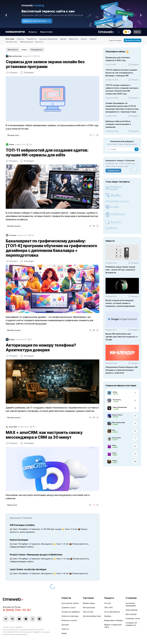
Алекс (115, 461)
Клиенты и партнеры (70, 616)
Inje (114, 430)
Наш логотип (88, 612)
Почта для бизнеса (112, 612)
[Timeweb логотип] (29, 600)
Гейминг (93, 39)
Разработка (32, 39)
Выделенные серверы (113, 620)
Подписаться (113, 170)
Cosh (114, 453)
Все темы (10, 39)
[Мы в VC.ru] (33, 619)
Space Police (117, 415)
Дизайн (63, 39)
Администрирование (48, 39)
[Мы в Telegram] (6, 619)
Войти (137, 32)
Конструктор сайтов (70, 603)
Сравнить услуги (68, 607)
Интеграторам (89, 607)
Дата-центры (131, 614)
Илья (114, 445)
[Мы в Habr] (26, 619)
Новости (20, 39)
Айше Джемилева (120, 407)
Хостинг (108, 603)
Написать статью (133, 40)
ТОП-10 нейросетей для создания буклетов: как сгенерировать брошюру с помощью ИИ (121, 73)
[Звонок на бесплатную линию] (29, 610)
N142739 (19, 632)
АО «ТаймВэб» (18, 627)
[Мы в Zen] (39, 619)
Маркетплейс (46, 32)
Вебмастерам (89, 603)
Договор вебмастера (92, 616)
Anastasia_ (117, 400)
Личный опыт (12, 42)
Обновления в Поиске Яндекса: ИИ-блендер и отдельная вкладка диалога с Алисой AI (122, 370)
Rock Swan (116, 438)
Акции (64, 633)
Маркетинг (74, 39)
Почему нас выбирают (71, 612)
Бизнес (84, 39)
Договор (65, 625)
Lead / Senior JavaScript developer (28, 569)
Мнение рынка (27, 42)
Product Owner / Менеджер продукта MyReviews (36, 555)
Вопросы (33, 32)
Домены (108, 616)
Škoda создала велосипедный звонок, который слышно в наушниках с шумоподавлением (120, 303)
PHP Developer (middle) (22, 525)
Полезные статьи (133, 618)
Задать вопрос (115, 40)
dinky (115, 392)
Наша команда (132, 610)
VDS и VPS (108, 607)
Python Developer (19, 540)
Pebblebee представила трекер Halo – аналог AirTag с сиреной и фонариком (120, 270)
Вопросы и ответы (69, 620)
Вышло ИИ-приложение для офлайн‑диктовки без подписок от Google (122, 337)
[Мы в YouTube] (19, 619)
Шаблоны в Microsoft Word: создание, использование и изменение (118, 124)
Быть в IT (39, 42)
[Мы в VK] (12, 619)
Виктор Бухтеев (119, 422)
